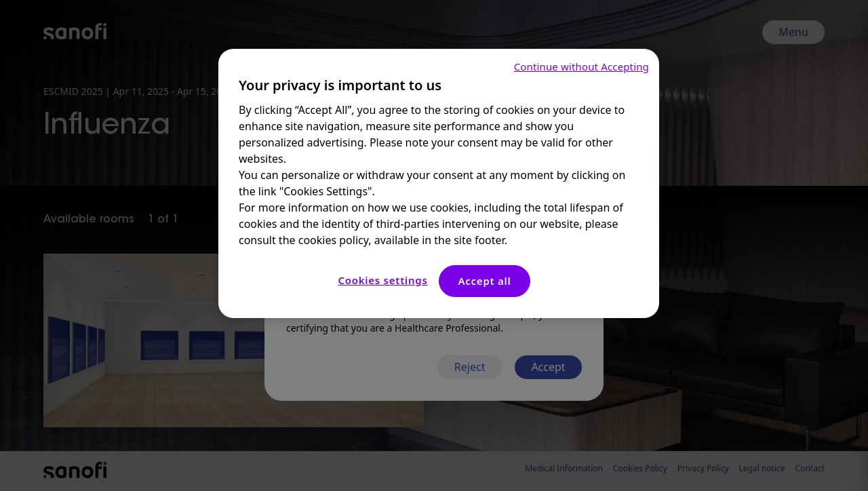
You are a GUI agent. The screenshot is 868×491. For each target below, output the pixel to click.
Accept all (484, 281)
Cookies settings (382, 280)
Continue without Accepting (581, 66)
